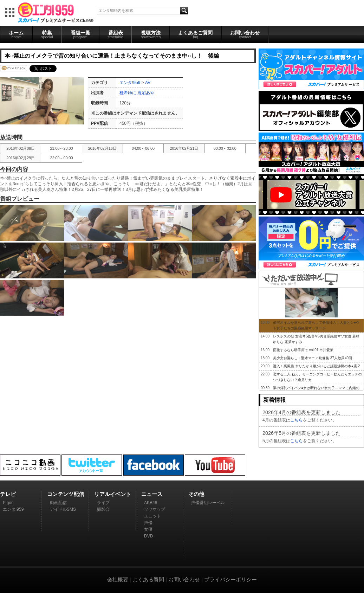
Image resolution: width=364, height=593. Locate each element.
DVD (148, 536)
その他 (196, 494)
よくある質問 (148, 579)
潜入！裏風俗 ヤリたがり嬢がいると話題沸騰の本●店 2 (316, 366)
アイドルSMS (63, 509)
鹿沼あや (146, 93)
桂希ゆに (128, 93)
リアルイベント (113, 494)
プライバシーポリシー (230, 579)
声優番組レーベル (208, 503)
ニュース (152, 494)
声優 (148, 523)
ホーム (16, 34)
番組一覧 (80, 34)
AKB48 (151, 503)
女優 (148, 529)
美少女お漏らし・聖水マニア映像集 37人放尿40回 (313, 358)
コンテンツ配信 (66, 494)
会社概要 (118, 579)
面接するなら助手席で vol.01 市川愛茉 (303, 350)
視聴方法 (151, 34)
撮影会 (103, 509)
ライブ (103, 503)
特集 (47, 34)
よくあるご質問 (195, 34)
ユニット (152, 516)
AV (148, 83)
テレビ (8, 494)
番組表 (116, 34)
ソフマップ (155, 509)
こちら (297, 420)
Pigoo (8, 503)
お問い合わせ (245, 34)
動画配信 (58, 503)
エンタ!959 (130, 83)
